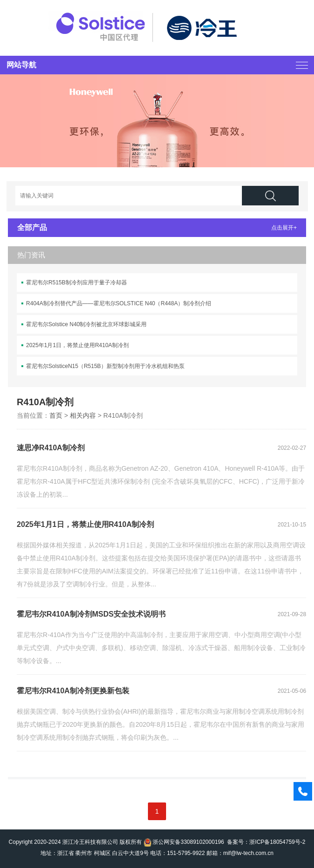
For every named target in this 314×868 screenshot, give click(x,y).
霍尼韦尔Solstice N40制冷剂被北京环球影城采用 (86, 324)
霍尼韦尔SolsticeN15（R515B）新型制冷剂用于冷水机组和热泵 (105, 366)
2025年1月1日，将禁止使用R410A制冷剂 (77, 345)
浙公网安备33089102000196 (188, 842)
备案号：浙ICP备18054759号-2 (266, 842)
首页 (56, 415)
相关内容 (83, 415)
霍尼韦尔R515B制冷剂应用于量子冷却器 (77, 283)
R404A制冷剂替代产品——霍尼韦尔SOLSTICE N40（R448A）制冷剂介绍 (119, 303)
